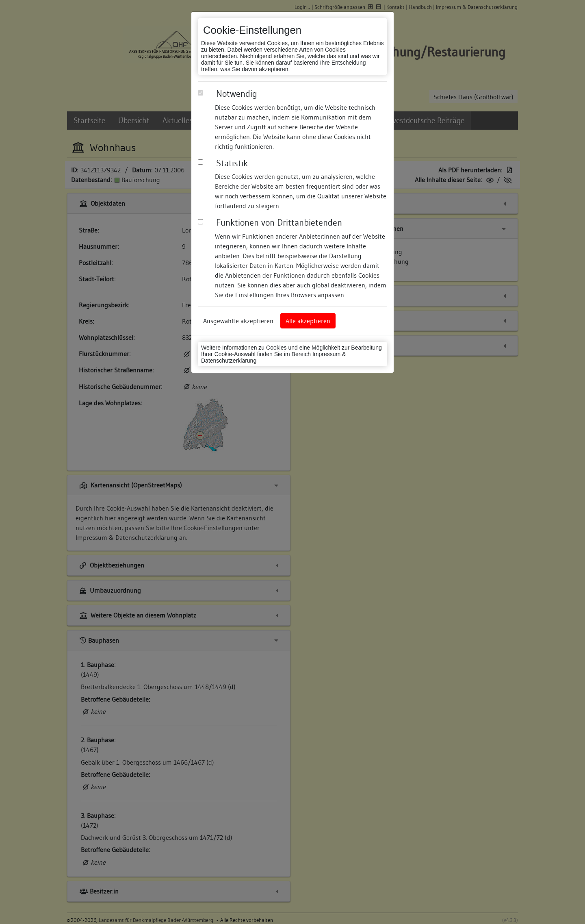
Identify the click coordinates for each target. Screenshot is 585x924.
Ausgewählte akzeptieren (238, 321)
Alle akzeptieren (308, 321)
